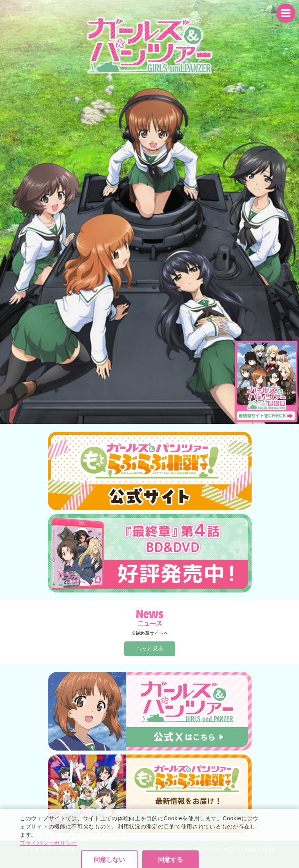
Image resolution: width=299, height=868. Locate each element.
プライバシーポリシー (48, 861)
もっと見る (150, 648)
